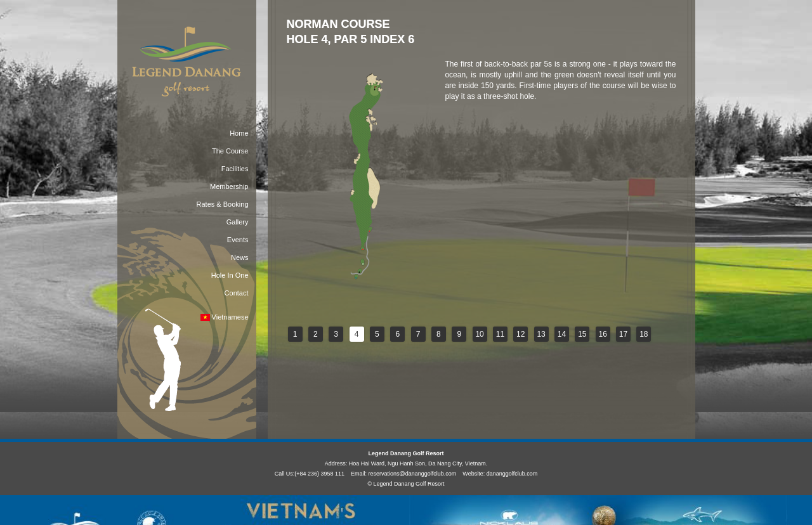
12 (521, 334)
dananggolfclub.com (512, 474)
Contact (237, 293)
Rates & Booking (223, 204)
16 (602, 334)
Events (238, 240)
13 (541, 334)
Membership (229, 186)
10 (479, 334)
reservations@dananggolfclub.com (413, 474)
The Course (230, 151)
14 (562, 334)
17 (623, 334)
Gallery (238, 222)
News (240, 257)
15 (582, 334)
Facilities (235, 169)
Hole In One (230, 275)
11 (500, 334)
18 (644, 334)
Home (239, 133)
